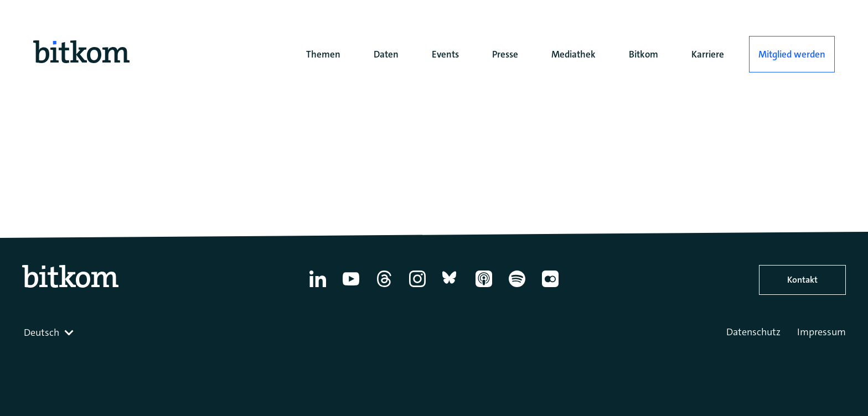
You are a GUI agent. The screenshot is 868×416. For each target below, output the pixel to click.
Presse (505, 54)
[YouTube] (351, 287)
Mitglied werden (792, 54)
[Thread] (384, 287)
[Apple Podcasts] (484, 287)
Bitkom (644, 54)
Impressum (821, 332)
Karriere (708, 54)
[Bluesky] (451, 287)
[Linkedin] (318, 287)
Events (445, 54)
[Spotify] (517, 287)
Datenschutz (753, 332)
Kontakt (802, 280)
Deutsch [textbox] (42, 332)
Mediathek (573, 54)
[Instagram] (417, 287)
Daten (386, 54)
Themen (323, 54)
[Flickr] (550, 287)
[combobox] (50, 332)
